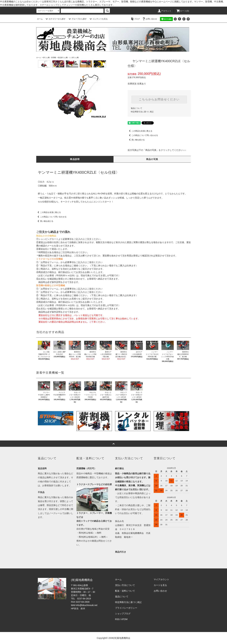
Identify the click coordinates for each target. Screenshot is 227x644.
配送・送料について (125, 591)
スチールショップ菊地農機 (84, 615)
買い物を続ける (136, 140)
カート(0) (183, 11)
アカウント (164, 11)
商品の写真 (152, 159)
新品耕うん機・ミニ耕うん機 (68, 58)
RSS (117, 619)
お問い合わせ (149, 19)
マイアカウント (161, 579)
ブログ (135, 19)
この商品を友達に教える (140, 131)
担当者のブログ (93, 609)
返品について (137, 108)
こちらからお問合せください (159, 99)
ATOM (124, 619)
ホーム (40, 19)
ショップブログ (123, 614)
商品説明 (75, 159)
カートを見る (160, 585)
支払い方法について (125, 585)
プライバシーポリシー (126, 608)
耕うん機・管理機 (49, 58)
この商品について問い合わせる (143, 135)
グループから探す (77, 19)
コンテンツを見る (98, 19)
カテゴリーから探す (55, 19)
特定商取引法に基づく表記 (142, 112)
